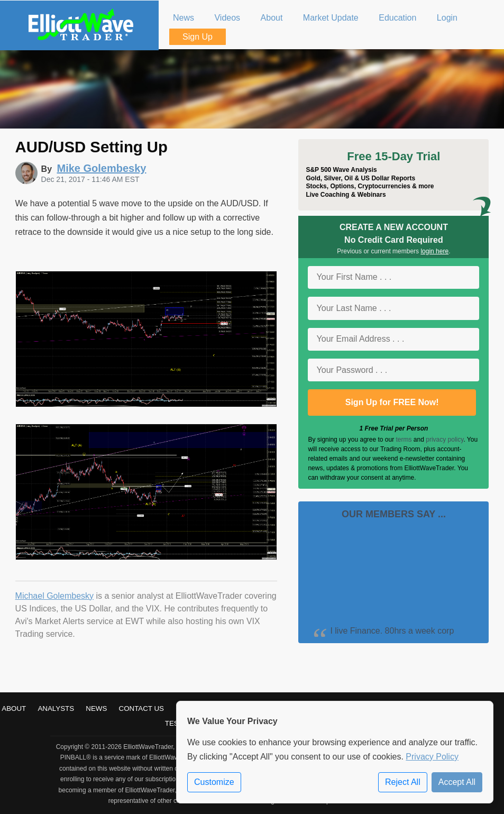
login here (434, 251)
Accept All (457, 782)
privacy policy (445, 440)
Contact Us (141, 708)
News (96, 708)
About (14, 708)
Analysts (56, 708)
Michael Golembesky (55, 596)
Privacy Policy (432, 757)
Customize (214, 782)
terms (404, 440)
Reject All (403, 782)
